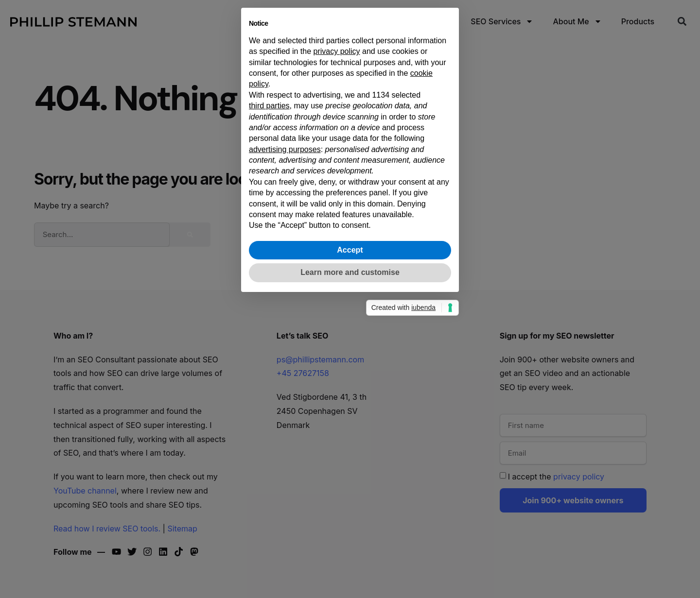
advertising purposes (285, 299)
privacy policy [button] (337, 200)
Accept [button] (350, 399)
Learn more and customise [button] (350, 421)
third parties (269, 255)
